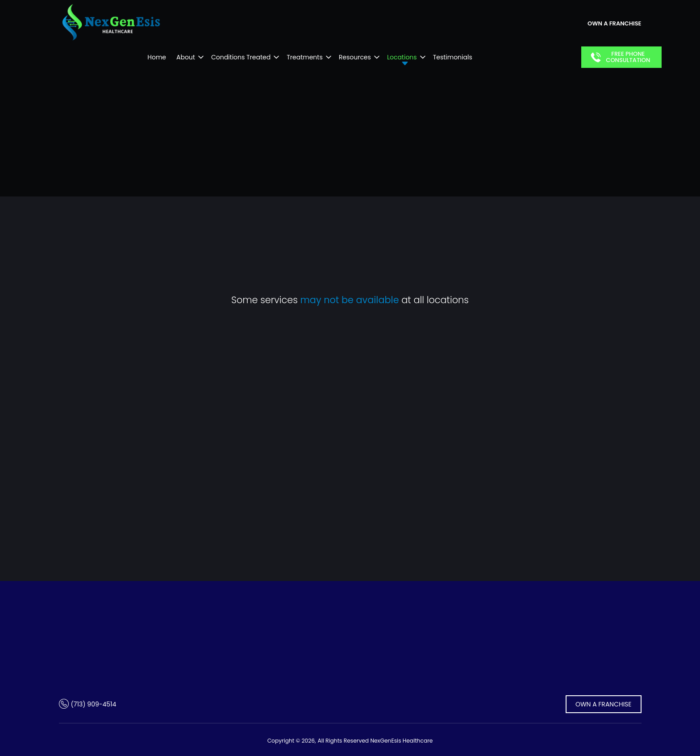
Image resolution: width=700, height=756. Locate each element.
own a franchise (614, 23)
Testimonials (453, 57)
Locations (402, 57)
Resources (355, 57)
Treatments (305, 57)
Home (157, 57)
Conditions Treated (241, 57)
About (186, 57)
